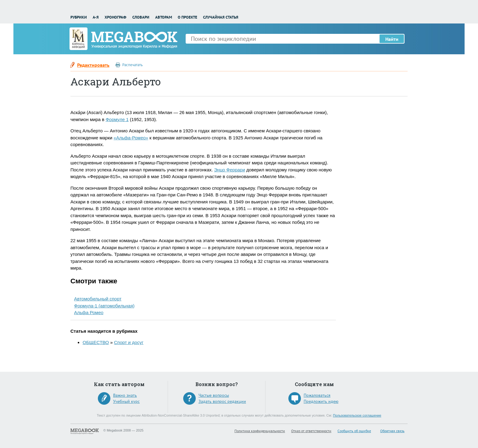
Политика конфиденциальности (260, 431)
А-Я (96, 17)
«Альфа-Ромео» (131, 138)
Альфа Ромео (89, 312)
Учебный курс (126, 401)
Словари (141, 17)
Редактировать (93, 65)
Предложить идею (321, 401)
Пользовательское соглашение (357, 415)
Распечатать (132, 65)
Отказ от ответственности (311, 431)
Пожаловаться (317, 395)
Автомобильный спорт (98, 299)
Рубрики (79, 17)
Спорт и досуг (129, 342)
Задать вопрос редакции (222, 401)
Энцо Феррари (230, 170)
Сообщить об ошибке (354, 431)
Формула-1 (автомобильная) (104, 306)
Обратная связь (392, 431)
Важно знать (125, 395)
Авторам (164, 17)
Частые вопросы (214, 395)
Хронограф (115, 17)
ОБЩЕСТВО (96, 342)
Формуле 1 (117, 119)
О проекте (187, 17)
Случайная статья (221, 17)
